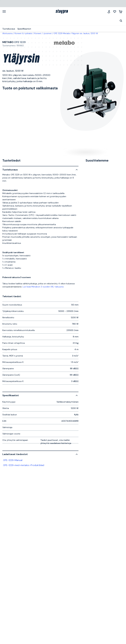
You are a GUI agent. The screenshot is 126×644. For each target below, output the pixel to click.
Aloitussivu (8, 33)
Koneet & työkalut (24, 33)
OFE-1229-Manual (13, 460)
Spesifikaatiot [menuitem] (24, 29)
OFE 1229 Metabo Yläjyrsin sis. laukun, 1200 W (76, 33)
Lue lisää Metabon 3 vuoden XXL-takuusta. (43, 287)
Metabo (8, 42)
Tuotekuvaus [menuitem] (9, 29)
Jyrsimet (47, 33)
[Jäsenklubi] (109, 12)
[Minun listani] (115, 12)
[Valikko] (5, 11)
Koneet (38, 33)
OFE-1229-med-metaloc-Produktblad (24, 465)
